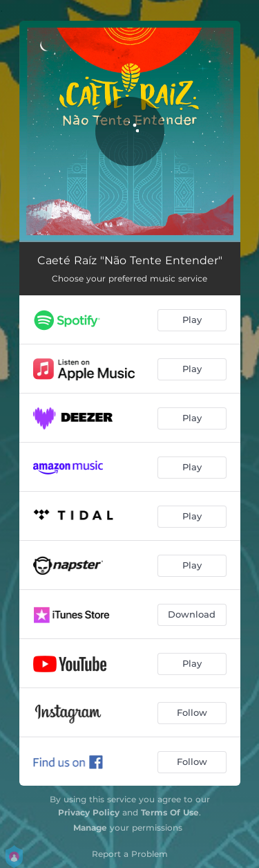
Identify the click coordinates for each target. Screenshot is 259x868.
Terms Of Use (170, 812)
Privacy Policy (89, 812)
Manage (90, 828)
